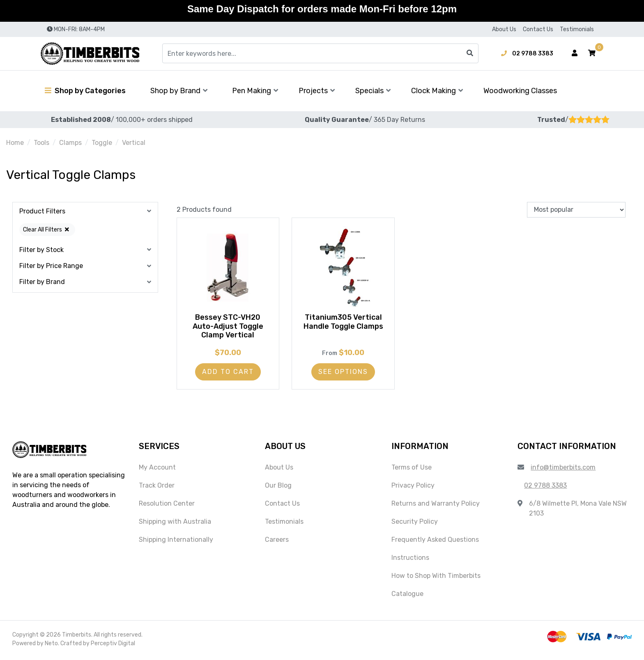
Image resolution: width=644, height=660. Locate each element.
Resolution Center (167, 506)
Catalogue (407, 596)
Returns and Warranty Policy (436, 506)
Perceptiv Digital (113, 646)
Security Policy (415, 524)
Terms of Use (412, 470)
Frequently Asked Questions (435, 542)
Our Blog (278, 488)
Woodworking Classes (520, 91)
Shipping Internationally (176, 542)
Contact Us (538, 29)
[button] (592, 53)
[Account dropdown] (575, 53)
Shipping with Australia (175, 524)
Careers (277, 542)
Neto (51, 646)
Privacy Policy (413, 488)
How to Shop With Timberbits (436, 578)
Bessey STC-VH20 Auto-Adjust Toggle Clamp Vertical (228, 328)
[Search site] (470, 53)
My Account (157, 470)
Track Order (157, 488)
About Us (504, 29)
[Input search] (320, 53)
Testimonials (577, 29)
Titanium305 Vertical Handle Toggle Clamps (343, 323)
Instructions (410, 560)
